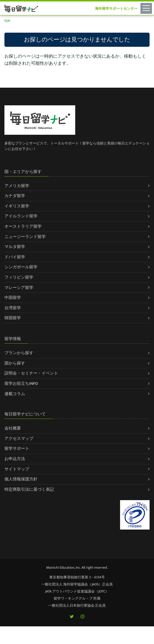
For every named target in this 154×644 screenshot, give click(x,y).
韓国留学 (13, 318)
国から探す (15, 363)
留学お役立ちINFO (21, 383)
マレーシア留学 (19, 288)
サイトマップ (17, 469)
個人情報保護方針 (21, 479)
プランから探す (19, 353)
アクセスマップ (19, 439)
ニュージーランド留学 (25, 237)
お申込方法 (15, 459)
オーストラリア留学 (23, 226)
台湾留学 (13, 308)
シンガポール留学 (21, 267)
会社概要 (13, 428)
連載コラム (15, 394)
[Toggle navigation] (147, 8)
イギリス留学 (17, 206)
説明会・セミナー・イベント (31, 373)
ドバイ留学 (15, 257)
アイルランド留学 (21, 216)
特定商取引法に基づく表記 (29, 489)
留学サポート (17, 449)
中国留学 (13, 298)
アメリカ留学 (17, 186)
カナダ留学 (15, 196)
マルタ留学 (15, 247)
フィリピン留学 (19, 277)
